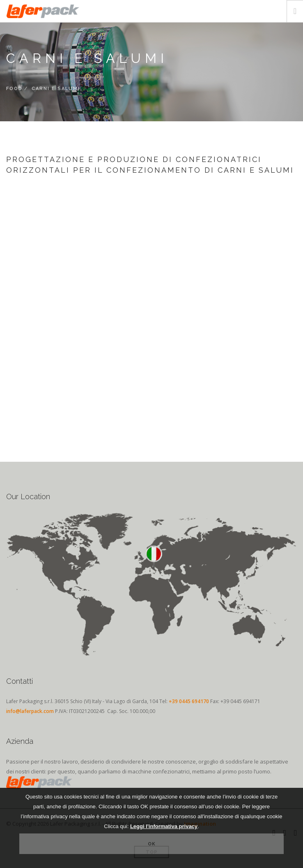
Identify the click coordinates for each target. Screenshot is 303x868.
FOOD (14, 89)
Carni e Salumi (56, 89)
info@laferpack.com (30, 711)
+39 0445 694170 (189, 701)
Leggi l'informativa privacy (164, 826)
